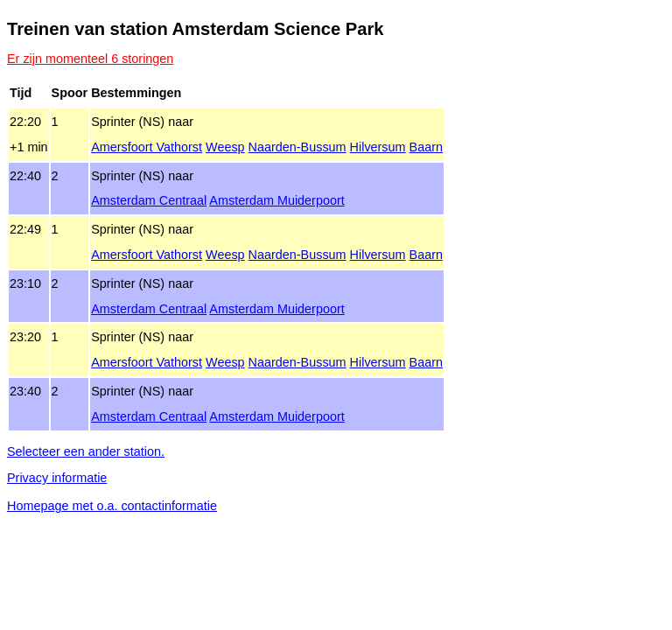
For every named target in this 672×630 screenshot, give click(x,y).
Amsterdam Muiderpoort (276, 200)
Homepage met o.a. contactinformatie (112, 506)
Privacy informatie (57, 478)
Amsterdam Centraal (149, 200)
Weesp (225, 147)
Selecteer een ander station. (86, 451)
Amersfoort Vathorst (147, 147)
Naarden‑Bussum (297, 147)
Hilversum (378, 147)
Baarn (426, 147)
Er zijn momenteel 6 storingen (90, 59)
